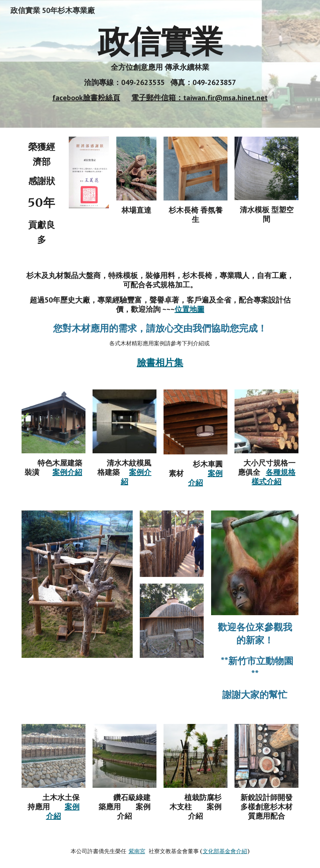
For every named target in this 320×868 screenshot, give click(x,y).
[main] (160, 64)
